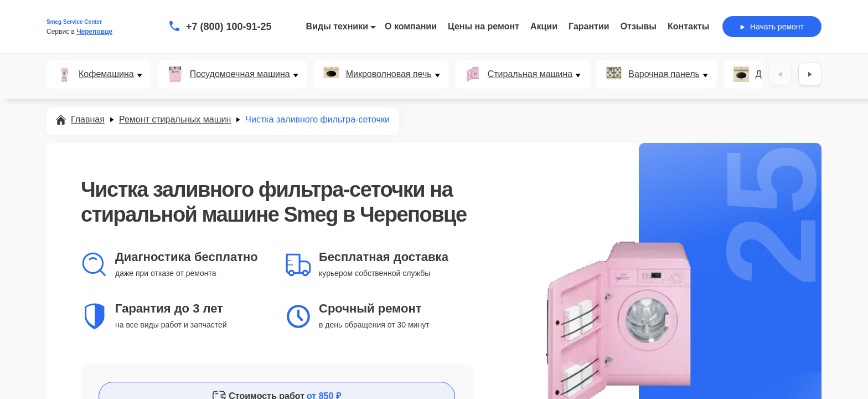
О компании (411, 26)
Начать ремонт (772, 27)
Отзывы (639, 26)
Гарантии (589, 26)
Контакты (688, 26)
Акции (544, 26)
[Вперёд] (810, 74)
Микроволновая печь (389, 74)
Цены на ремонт (484, 26)
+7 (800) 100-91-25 (229, 27)
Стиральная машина (530, 74)
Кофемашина (106, 74)
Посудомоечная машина (240, 74)
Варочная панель (664, 74)
